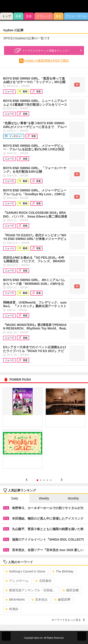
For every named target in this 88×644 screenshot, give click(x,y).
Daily (15, 498)
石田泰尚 (43, 581)
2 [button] (41, 480)
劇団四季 (62, 600)
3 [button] (44, 480)
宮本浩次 (39, 600)
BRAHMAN (15, 600)
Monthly (73, 498)
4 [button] (47, 480)
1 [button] (37, 480)
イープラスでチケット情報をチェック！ (42, 50)
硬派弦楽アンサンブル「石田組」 (31, 590)
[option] (44, 430)
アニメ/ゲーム (17, 581)
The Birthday (63, 571)
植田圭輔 (71, 590)
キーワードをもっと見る (68, 620)
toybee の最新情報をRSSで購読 (47, 61)
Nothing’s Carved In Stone (25, 571)
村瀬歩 (12, 609)
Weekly (44, 498)
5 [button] (51, 480)
